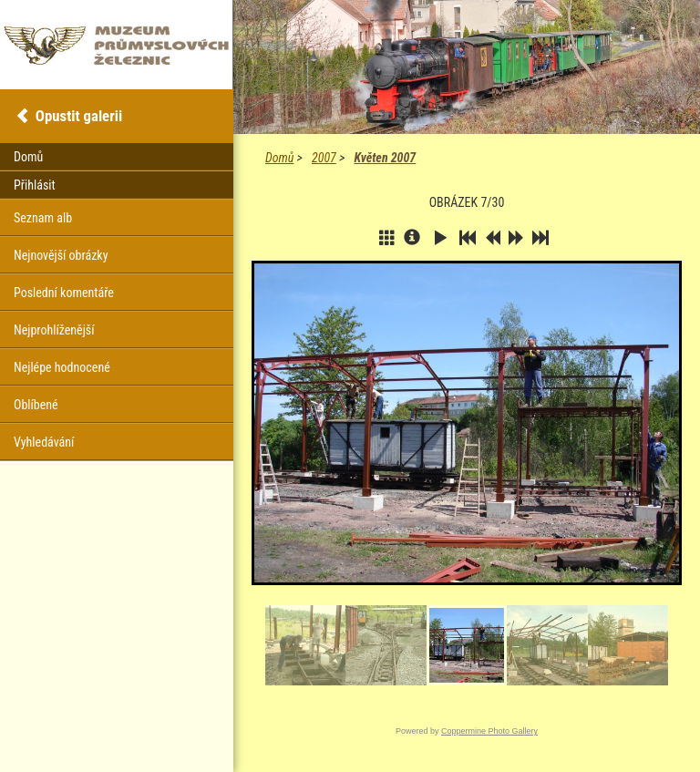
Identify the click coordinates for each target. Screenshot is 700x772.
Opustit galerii (79, 116)
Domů (279, 158)
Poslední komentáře (64, 293)
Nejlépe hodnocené (62, 367)
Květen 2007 (385, 158)
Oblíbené (36, 405)
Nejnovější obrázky (61, 255)
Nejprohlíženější (54, 330)
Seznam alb (43, 218)
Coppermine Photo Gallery (489, 731)
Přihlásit (35, 185)
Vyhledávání (44, 442)
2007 (324, 158)
